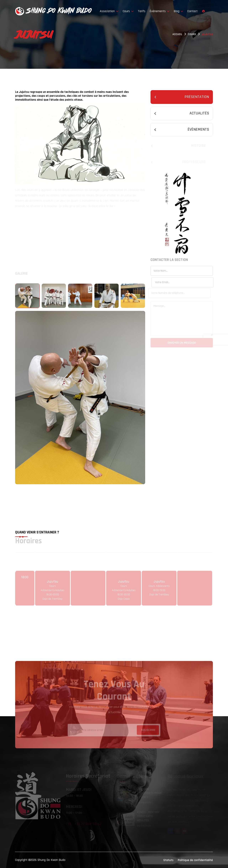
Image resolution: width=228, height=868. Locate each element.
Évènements (160, 11)
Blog (178, 11)
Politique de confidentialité (195, 860)
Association (109, 11)
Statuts (168, 860)
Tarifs (142, 11)
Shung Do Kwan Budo (51, 860)
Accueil (177, 34)
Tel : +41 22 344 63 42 (84, 824)
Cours (128, 11)
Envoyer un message (182, 343)
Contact (192, 11)
